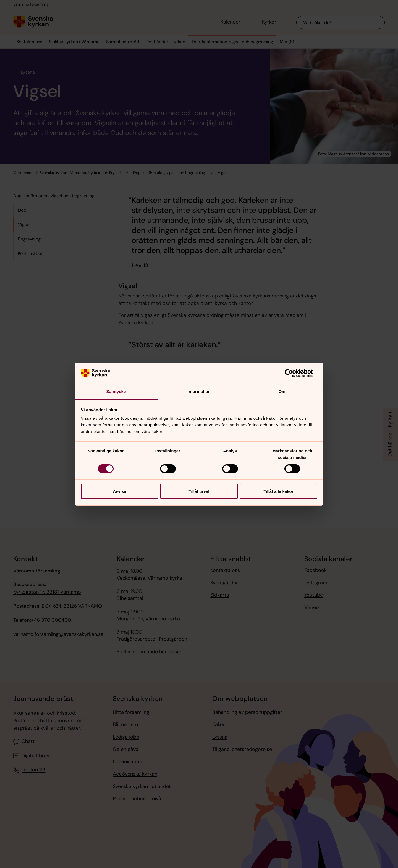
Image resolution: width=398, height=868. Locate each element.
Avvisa (120, 491)
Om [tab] (282, 391)
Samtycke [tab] (116, 391)
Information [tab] (199, 391)
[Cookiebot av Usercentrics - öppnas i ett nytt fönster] (293, 373)
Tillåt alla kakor (278, 491)
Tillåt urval (199, 491)
